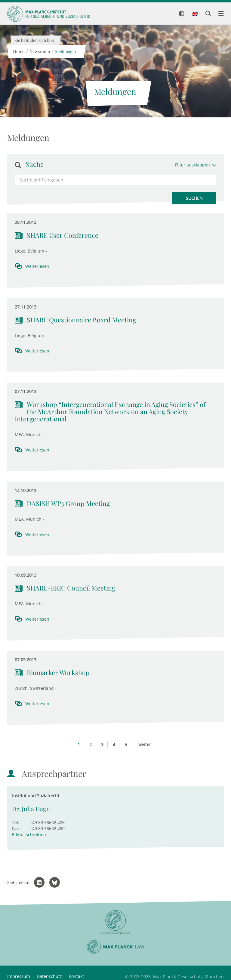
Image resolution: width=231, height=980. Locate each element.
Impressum (19, 976)
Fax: (16, 828)
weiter (145, 744)
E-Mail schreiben (29, 834)
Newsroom (39, 51)
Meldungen (65, 51)
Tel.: (16, 822)
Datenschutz (49, 976)
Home (18, 51)
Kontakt (76, 976)
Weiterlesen (37, 266)
